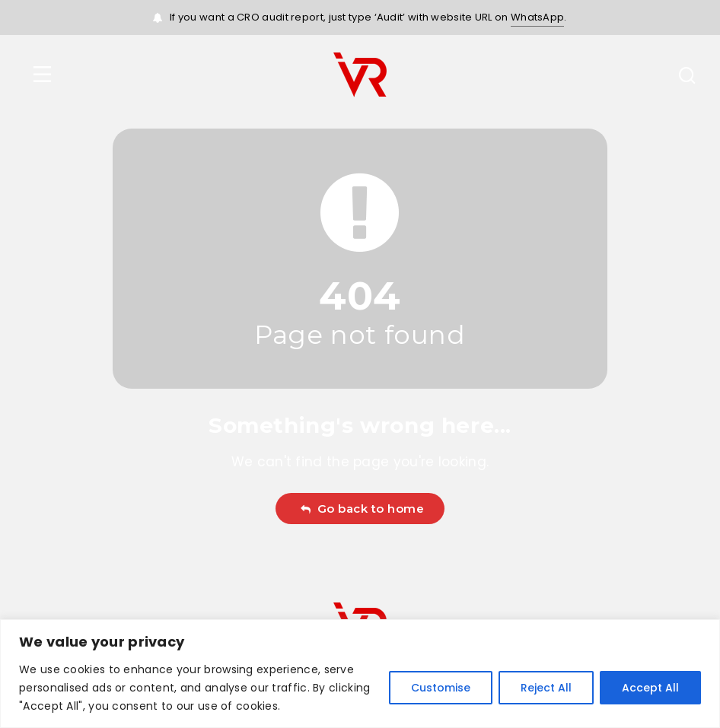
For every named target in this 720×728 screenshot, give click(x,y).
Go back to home (362, 509)
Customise (441, 688)
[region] (360, 674)
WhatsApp (537, 17)
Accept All (650, 688)
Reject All (546, 688)
